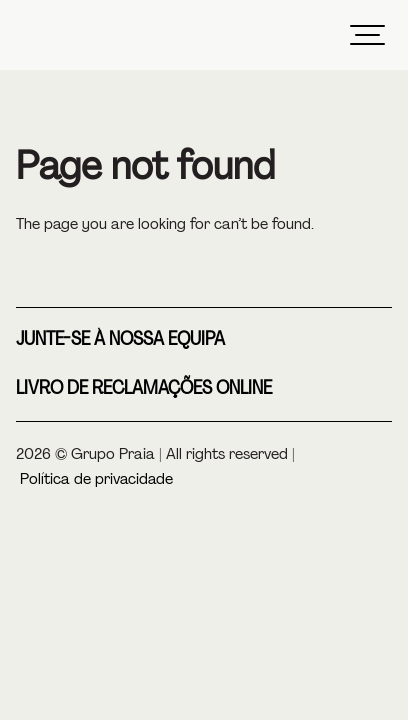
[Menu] (367, 35)
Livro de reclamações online (144, 388)
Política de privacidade (96, 478)
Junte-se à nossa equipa (120, 339)
